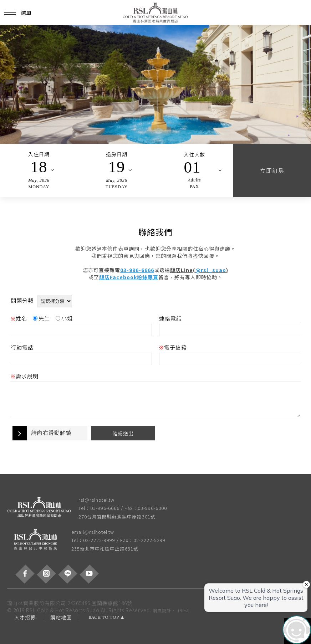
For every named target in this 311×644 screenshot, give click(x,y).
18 (39, 167)
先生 (41, 318)
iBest (183, 610)
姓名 (19, 318)
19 (117, 167)
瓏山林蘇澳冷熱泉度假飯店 (155, 12)
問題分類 (22, 300)
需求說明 (25, 376)
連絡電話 (170, 318)
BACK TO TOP (104, 617)
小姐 (64, 318)
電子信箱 (173, 347)
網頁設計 (162, 610)
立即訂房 (272, 170)
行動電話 (22, 347)
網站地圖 (61, 617)
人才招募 (25, 617)
